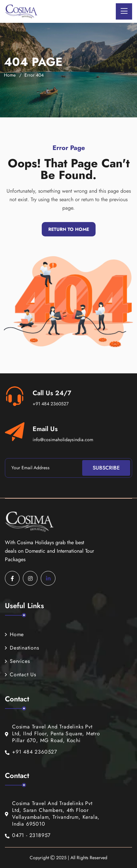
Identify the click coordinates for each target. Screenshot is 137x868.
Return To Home (69, 229)
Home (10, 75)
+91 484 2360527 (51, 404)
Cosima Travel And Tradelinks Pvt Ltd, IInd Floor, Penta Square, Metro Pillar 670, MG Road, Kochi (53, 734)
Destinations (22, 648)
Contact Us (21, 674)
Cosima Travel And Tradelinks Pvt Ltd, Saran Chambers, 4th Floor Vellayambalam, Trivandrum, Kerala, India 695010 (52, 814)
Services (17, 661)
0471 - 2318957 (28, 836)
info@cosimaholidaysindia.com (63, 440)
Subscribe (106, 468)
